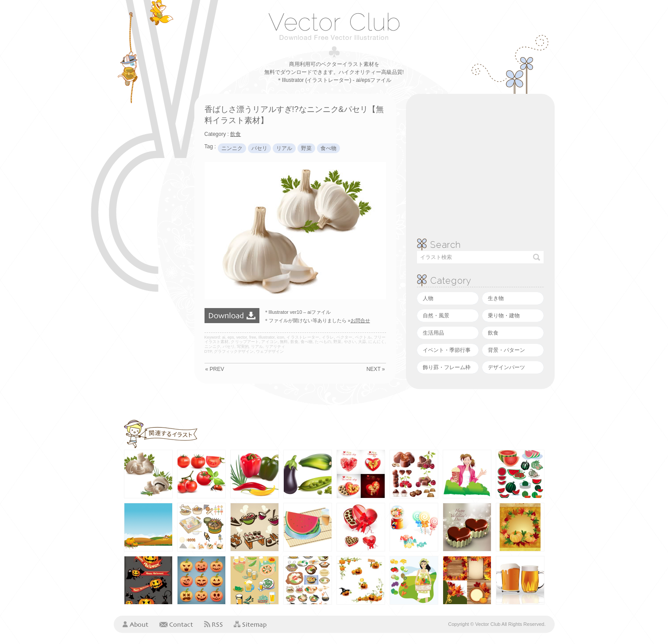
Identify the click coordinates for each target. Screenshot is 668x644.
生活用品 (433, 333)
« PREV (215, 369)
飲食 (493, 333)
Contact (176, 624)
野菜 (306, 148)
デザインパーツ (506, 367)
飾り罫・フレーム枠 (447, 367)
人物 (428, 298)
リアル (284, 148)
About (135, 624)
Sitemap (250, 625)
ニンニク (232, 148)
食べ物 (328, 148)
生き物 (496, 298)
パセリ (259, 148)
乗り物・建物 (504, 316)
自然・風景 (436, 316)
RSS (213, 624)
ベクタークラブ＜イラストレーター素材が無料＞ (334, 26)
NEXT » (376, 369)
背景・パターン (506, 350)
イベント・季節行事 (447, 350)
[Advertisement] (149, 227)
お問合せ (360, 320)
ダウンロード (232, 316)
